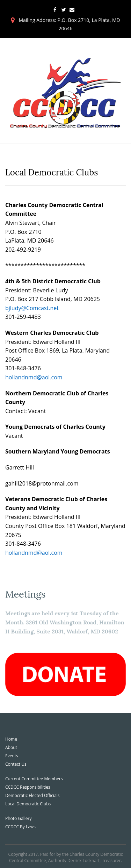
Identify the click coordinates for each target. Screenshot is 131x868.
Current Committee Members (34, 779)
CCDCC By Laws (20, 827)
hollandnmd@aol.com (34, 377)
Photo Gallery (19, 818)
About (11, 747)
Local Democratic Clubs (28, 804)
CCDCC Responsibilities (28, 787)
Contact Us (16, 764)
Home (11, 739)
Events (12, 756)
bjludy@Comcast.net (32, 308)
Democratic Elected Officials (32, 795)
